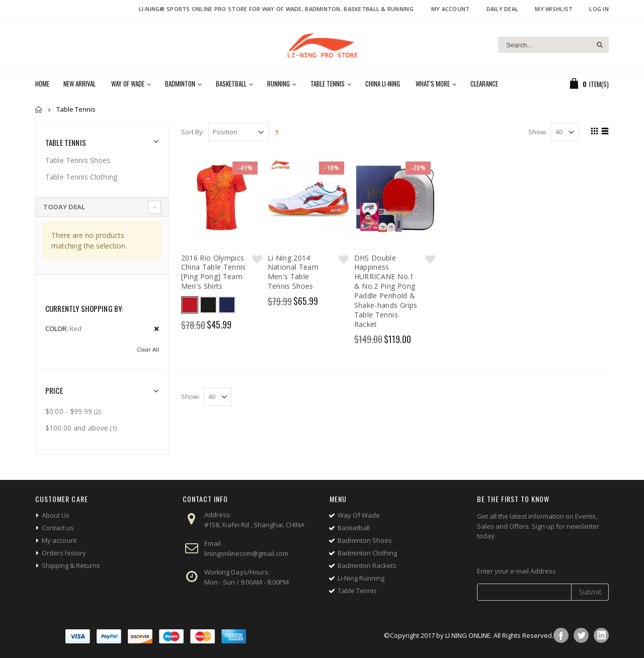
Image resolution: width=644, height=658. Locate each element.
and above (77, 428)
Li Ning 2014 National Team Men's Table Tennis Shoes (293, 272)
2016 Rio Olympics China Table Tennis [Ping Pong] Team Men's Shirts (214, 272)
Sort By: (193, 132)
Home (39, 109)
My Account (451, 9)
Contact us (58, 528)
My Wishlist (554, 9)
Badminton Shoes (365, 540)
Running (278, 84)
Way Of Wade (359, 515)
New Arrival (79, 84)
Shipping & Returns (71, 565)
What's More (433, 84)
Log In (599, 9)
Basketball (231, 84)
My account (59, 540)
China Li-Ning (383, 84)
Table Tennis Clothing (81, 177)
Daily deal (503, 9)
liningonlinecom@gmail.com (246, 553)
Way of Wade (128, 84)
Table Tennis (328, 84)
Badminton (180, 84)
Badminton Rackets (367, 565)
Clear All (148, 349)
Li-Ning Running (361, 578)
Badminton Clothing (367, 553)
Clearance (484, 84)
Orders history (64, 553)
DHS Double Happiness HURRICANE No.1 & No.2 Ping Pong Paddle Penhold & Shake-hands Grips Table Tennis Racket (386, 291)
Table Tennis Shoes (78, 160)
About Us (56, 515)
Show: (538, 132)
